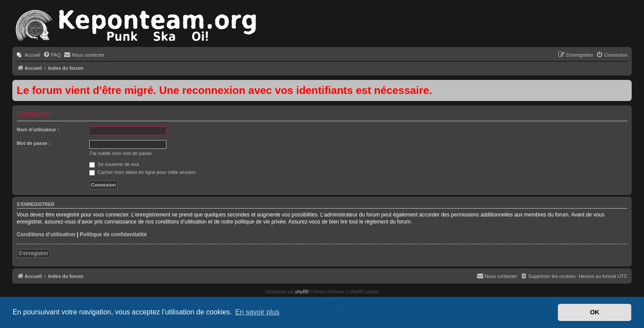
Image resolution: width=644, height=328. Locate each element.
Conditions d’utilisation (46, 234)
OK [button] (595, 312)
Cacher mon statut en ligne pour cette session (143, 172)
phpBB (302, 292)
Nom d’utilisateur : (38, 130)
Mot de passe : (33, 143)
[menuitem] (28, 55)
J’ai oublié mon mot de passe (120, 153)
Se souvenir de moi (114, 164)
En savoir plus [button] (257, 312)
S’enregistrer (33, 253)
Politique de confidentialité (113, 234)
